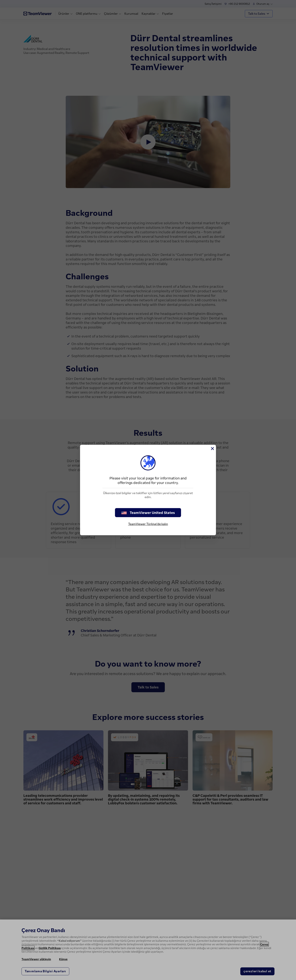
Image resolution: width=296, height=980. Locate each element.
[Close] (212, 449)
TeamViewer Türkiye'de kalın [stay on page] (148, 524)
